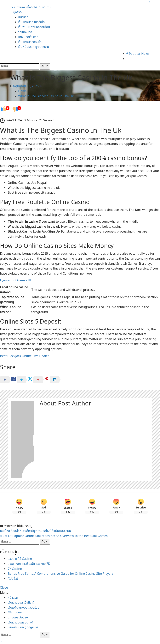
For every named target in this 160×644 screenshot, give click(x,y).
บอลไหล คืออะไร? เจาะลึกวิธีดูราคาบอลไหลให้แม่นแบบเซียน (36, 531)
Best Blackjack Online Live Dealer (25, 356)
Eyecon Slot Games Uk (16, 280)
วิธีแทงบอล (25, 32)
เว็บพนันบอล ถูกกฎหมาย (34, 47)
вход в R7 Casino (20, 559)
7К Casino (15, 569)
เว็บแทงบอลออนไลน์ (31, 42)
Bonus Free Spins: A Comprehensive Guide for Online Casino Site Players (61, 574)
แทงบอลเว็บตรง (28, 37)
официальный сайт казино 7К (29, 564)
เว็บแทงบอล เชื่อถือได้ (31, 22)
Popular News (138, 54)
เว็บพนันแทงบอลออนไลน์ (34, 27)
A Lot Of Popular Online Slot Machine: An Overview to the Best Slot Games (54, 536)
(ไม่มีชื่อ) (13, 579)
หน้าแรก (23, 17)
